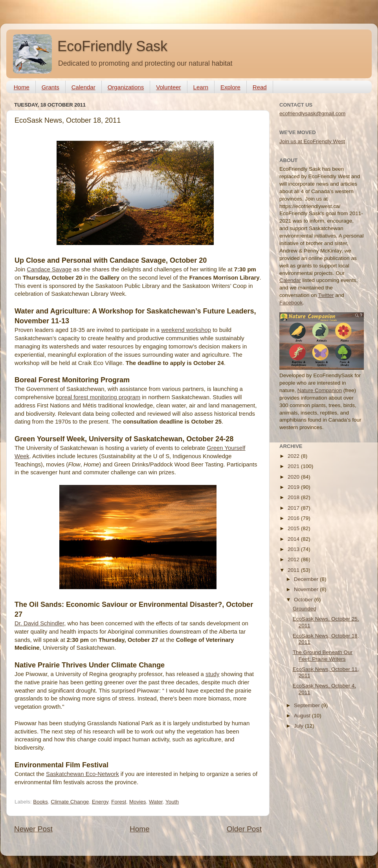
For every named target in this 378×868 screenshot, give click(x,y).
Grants (50, 87)
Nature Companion (320, 390)
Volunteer (168, 87)
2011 (294, 570)
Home (22, 87)
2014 (294, 539)
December (307, 579)
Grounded (305, 609)
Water (156, 802)
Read (260, 87)
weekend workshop (186, 330)
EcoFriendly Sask (112, 46)
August (303, 716)
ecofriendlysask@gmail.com (312, 113)
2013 (294, 549)
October (304, 600)
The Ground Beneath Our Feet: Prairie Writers (323, 655)
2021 (294, 466)
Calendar (83, 87)
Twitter (326, 295)
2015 (294, 528)
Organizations (126, 87)
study (212, 674)
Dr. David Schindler (39, 623)
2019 (294, 487)
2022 (294, 456)
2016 (294, 518)
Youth (172, 802)
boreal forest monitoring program (98, 397)
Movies (138, 802)
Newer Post (33, 829)
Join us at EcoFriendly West (312, 141)
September (308, 705)
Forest (119, 802)
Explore (230, 87)
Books (40, 802)
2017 (294, 508)
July (299, 726)
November (307, 589)
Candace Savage (49, 269)
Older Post (244, 829)
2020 (294, 477)
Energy (100, 802)
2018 (294, 497)
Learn (201, 87)
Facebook (291, 303)
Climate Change (70, 802)
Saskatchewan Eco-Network (83, 774)
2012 (294, 559)
